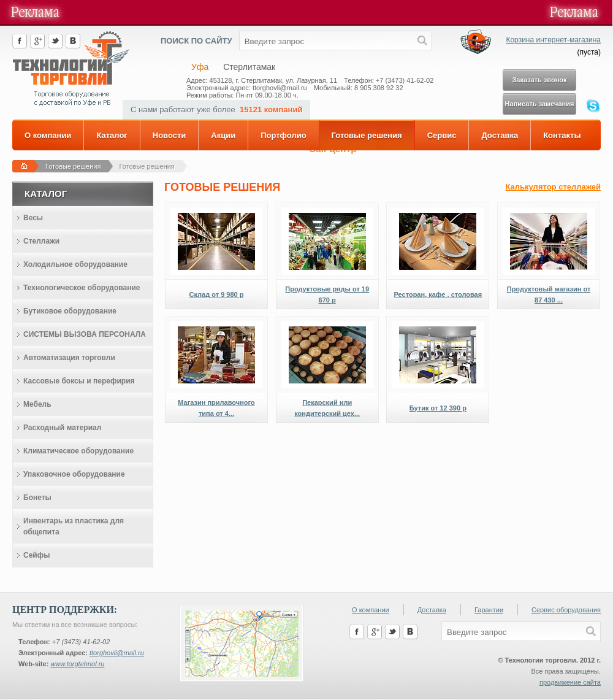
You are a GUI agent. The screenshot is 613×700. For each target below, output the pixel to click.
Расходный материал (62, 428)
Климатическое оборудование (78, 451)
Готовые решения (367, 135)
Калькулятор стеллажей (553, 187)
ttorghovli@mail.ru (117, 653)
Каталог (112, 135)
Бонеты (37, 498)
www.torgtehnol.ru (77, 664)
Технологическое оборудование (82, 288)
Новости (169, 135)
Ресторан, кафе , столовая (438, 294)
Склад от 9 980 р (217, 294)
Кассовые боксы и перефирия (79, 381)
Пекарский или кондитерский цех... (327, 408)
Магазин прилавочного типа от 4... (216, 408)
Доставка (500, 135)
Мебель (37, 404)
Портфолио (283, 135)
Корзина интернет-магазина (553, 40)
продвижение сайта (570, 682)
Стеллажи (41, 241)
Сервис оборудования (566, 610)
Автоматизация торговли (69, 358)
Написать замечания (540, 104)
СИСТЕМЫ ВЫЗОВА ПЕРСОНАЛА (85, 334)
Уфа (200, 67)
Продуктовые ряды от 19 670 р (327, 294)
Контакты (562, 135)
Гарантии (489, 610)
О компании (48, 135)
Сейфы (36, 555)
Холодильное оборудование (75, 264)
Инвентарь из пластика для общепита (74, 526)
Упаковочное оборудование (74, 474)
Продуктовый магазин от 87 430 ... (549, 294)
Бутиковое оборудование (70, 311)
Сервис (442, 135)
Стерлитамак (249, 67)
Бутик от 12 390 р (438, 408)
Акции (223, 135)
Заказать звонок (539, 80)
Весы (33, 218)
